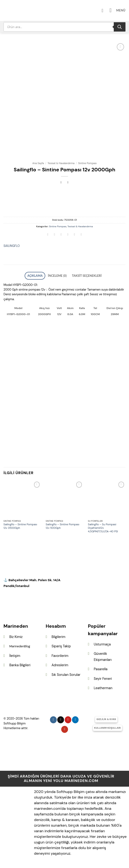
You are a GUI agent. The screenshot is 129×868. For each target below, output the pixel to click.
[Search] (120, 27)
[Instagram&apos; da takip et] (53, 719)
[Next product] (61, 183)
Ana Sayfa (38, 163)
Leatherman (103, 687)
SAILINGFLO (12, 246)
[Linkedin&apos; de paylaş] (81, 235)
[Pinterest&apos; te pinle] (75, 235)
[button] (119, 10)
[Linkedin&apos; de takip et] (75, 719)
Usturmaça (102, 643)
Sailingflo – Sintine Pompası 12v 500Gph (63, 525)
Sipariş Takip (61, 645)
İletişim (15, 655)
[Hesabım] (106, 11)
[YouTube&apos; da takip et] (65, 728)
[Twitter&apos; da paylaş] (61, 235)
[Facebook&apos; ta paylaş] (54, 235)
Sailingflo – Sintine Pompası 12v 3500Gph (20, 525)
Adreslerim (60, 664)
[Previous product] (68, 183)
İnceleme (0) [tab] (59, 275)
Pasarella (101, 668)
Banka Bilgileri (20, 664)
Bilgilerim (59, 635)
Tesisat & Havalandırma (61, 163)
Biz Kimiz (16, 635)
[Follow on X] (61, 719)
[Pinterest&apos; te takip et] (68, 719)
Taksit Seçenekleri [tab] (83, 275)
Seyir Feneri (103, 677)
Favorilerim (60, 655)
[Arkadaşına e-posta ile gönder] (68, 235)
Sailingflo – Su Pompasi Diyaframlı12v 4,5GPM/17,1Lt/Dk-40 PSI (103, 527)
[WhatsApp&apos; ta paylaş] (48, 235)
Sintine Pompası (87, 163)
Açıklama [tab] (40, 275)
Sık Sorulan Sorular (66, 674)
